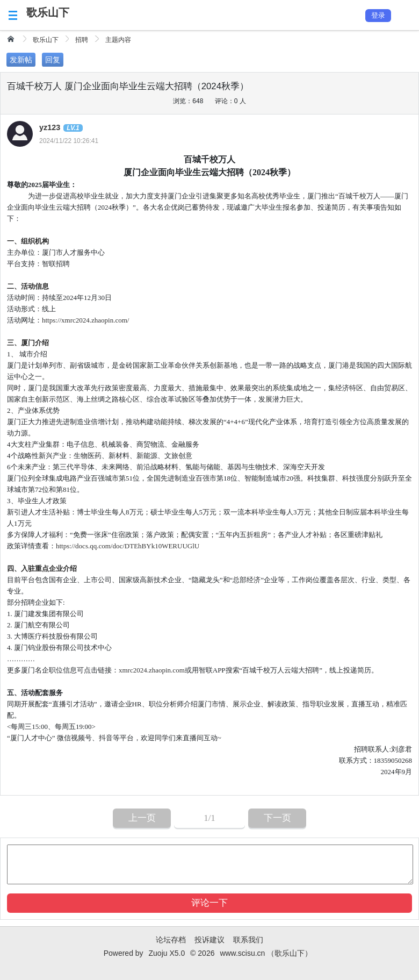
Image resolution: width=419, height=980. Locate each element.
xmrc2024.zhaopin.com (152, 670)
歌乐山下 (48, 12)
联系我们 (248, 940)
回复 (53, 60)
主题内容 (118, 40)
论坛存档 (171, 940)
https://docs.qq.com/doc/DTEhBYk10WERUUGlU (128, 546)
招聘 (82, 40)
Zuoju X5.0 (167, 953)
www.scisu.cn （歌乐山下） (266, 953)
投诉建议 (209, 940)
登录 (378, 15)
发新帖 (21, 60)
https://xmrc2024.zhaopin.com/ (85, 320)
